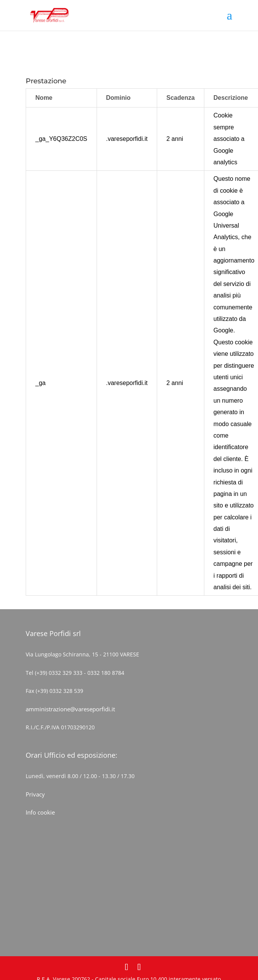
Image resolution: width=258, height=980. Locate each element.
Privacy (35, 794)
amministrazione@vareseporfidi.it (70, 709)
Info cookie (40, 812)
